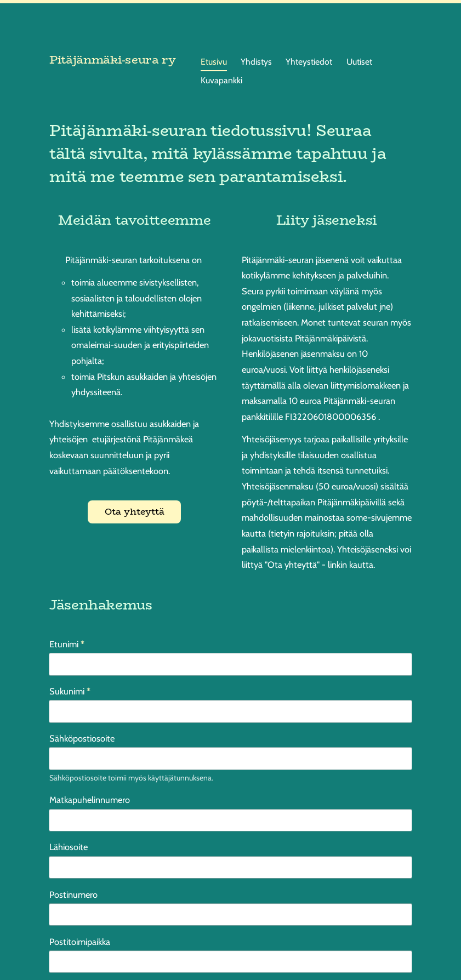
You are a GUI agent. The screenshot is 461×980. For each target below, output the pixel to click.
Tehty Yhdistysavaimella (379, 954)
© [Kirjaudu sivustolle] (53, 954)
